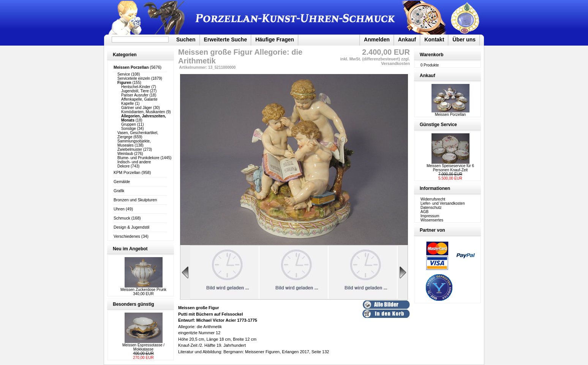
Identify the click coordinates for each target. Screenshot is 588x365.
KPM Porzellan (127, 172)
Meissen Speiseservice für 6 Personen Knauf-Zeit (450, 168)
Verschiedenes (127, 236)
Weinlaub (125, 154)
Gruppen (129, 124)
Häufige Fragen (275, 40)
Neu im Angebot (130, 249)
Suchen (186, 40)
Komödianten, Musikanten (143, 112)
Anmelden (377, 40)
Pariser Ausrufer (135, 95)
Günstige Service (438, 125)
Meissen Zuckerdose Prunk (143, 290)
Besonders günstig (134, 304)
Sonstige (129, 129)
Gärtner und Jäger (137, 108)
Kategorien (125, 55)
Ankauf (407, 40)
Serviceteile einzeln (134, 78)
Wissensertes (432, 220)
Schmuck (122, 218)
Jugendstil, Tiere (135, 91)
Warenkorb (432, 55)
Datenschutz (431, 208)
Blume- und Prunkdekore (138, 158)
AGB (424, 212)
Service (124, 74)
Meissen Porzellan (450, 113)
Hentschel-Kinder (136, 87)
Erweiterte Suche (226, 40)
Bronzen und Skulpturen (135, 200)
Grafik (119, 191)
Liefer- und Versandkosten (443, 203)
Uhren (119, 209)
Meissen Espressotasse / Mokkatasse (143, 347)
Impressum (430, 216)
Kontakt (434, 40)
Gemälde (122, 182)
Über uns (464, 40)
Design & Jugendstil (131, 227)
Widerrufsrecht (433, 199)
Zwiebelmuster (130, 149)
